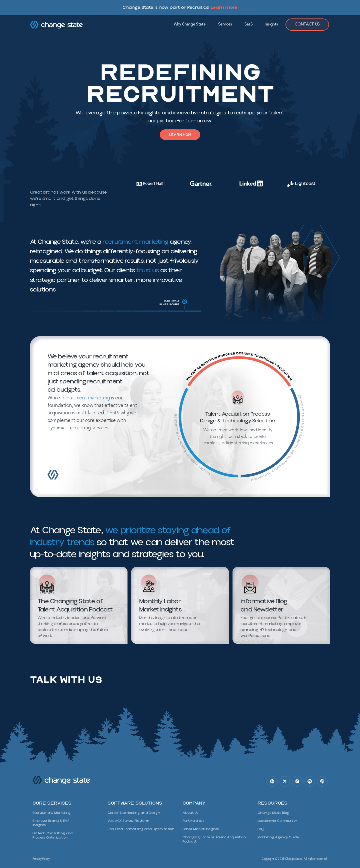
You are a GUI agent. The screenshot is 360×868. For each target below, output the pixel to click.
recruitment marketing (135, 243)
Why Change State (190, 24)
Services (225, 24)
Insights (272, 24)
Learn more (224, 7)
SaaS (249, 24)
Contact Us (307, 24)
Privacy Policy (41, 856)
